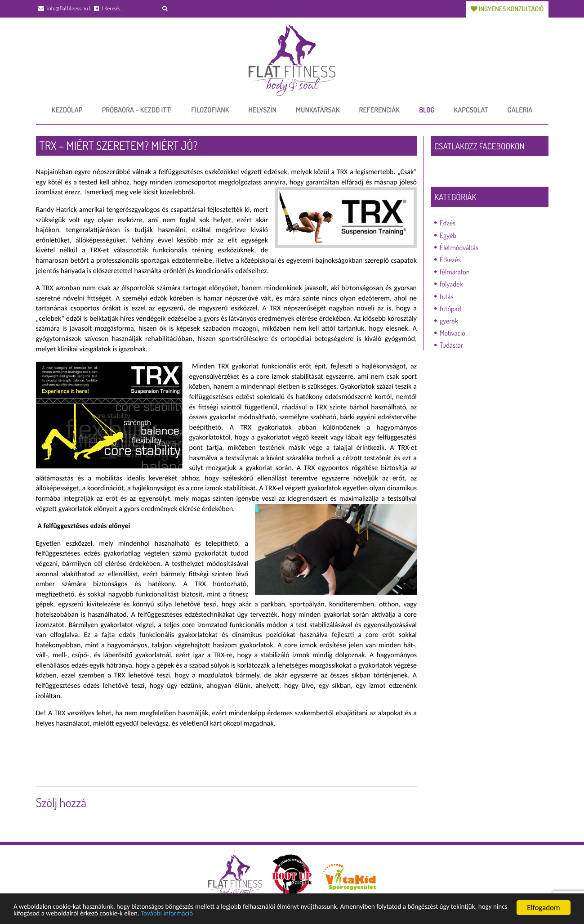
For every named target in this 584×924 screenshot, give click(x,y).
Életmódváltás (459, 247)
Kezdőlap (67, 109)
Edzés (448, 222)
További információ (252, 914)
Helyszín (263, 109)
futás (447, 295)
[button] (165, 8)
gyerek (449, 320)
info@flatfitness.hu (63, 9)
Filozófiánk (210, 109)
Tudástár (451, 344)
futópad (450, 308)
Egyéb (448, 234)
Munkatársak (318, 109)
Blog (427, 109)
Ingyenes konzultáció (506, 8)
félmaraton (455, 271)
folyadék (451, 283)
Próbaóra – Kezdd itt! (137, 109)
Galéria (520, 109)
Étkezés (450, 259)
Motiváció (452, 332)
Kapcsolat (471, 109)
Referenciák (379, 109)
